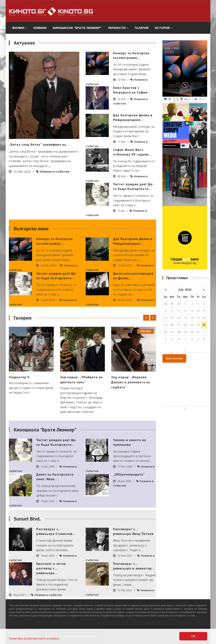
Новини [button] (40, 28)
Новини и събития (55, 172)
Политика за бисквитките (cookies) (34, 638)
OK (193, 636)
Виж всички (174, 358)
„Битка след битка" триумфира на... (39, 144)
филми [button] (20, 28)
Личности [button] (118, 28)
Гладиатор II (19, 377)
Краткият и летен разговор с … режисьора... (51, 568)
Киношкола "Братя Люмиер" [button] (77, 28)
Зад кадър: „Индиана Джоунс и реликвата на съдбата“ (131, 382)
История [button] (164, 28)
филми (146, 331)
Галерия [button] (142, 28)
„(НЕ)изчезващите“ (129, 474)
